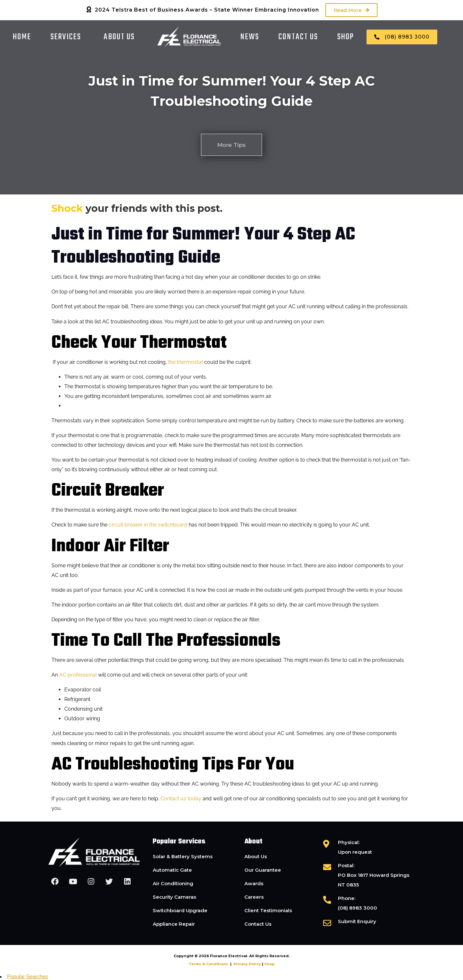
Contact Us (298, 37)
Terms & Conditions (209, 964)
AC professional (78, 675)
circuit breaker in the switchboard (148, 525)
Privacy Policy (247, 964)
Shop (346, 37)
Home (22, 37)
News (250, 37)
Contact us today (181, 799)
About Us (119, 37)
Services (66, 37)
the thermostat (186, 362)
